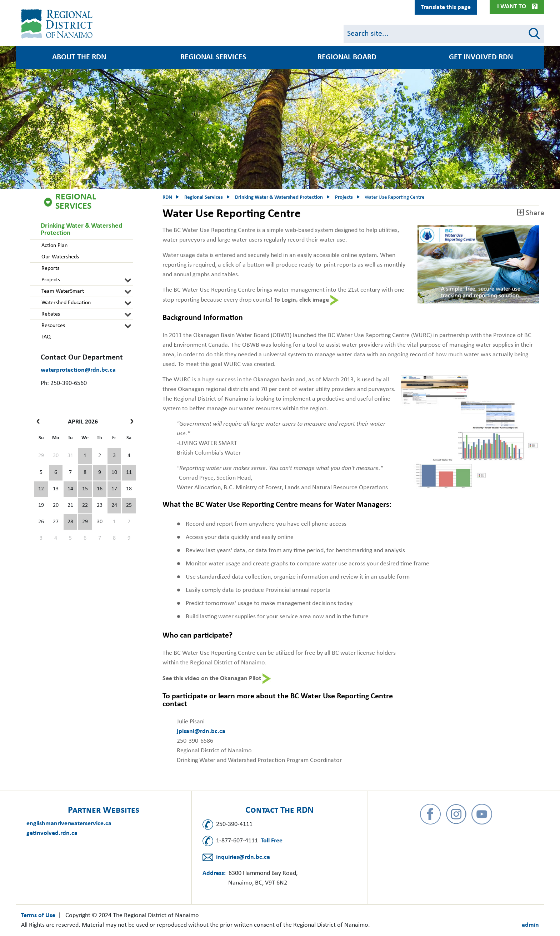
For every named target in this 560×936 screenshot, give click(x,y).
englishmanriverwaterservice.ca (69, 824)
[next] (130, 422)
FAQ (45, 337)
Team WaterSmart (62, 291)
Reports (50, 268)
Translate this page (446, 7)
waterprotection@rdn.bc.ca (78, 370)
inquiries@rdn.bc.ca (243, 857)
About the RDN (79, 58)
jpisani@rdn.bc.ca (201, 731)
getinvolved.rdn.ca (52, 833)
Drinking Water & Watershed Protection (81, 230)
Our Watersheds (59, 257)
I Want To (512, 7)
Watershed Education (65, 303)
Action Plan (54, 246)
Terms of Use (38, 915)
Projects (50, 280)
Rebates (50, 314)
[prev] (40, 422)
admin (530, 925)
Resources (52, 326)
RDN (167, 197)
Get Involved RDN (481, 58)
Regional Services (213, 58)
